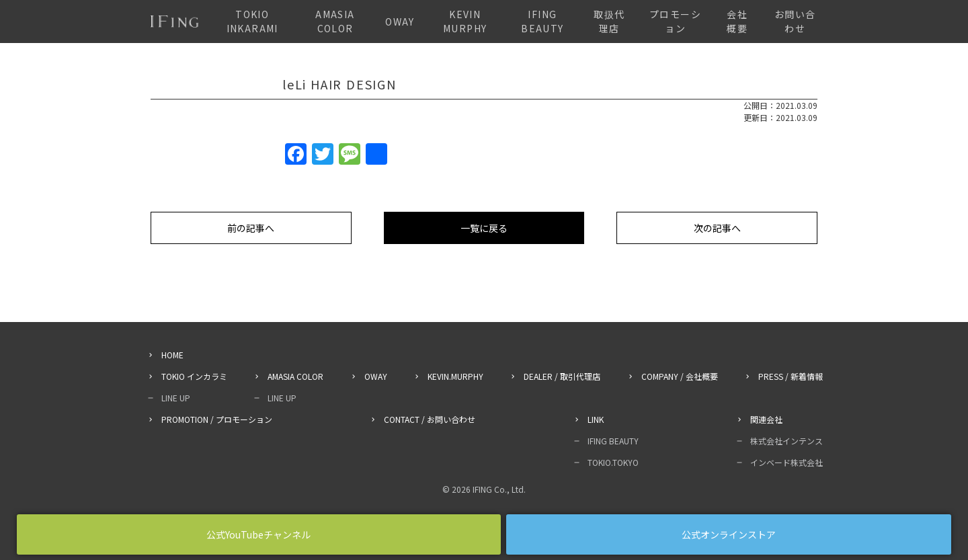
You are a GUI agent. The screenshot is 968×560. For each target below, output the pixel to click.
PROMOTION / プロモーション (217, 419)
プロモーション (675, 21)
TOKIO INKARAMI (252, 21)
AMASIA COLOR (335, 21)
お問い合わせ (795, 21)
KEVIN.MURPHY (455, 376)
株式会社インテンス (787, 441)
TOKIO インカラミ (194, 376)
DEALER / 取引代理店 (562, 376)
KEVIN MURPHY (465, 21)
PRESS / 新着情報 (791, 376)
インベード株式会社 (787, 462)
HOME (172, 355)
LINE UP (176, 398)
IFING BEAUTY (542, 21)
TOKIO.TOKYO (613, 462)
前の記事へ (251, 228)
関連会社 (766, 419)
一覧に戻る (484, 228)
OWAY (400, 22)
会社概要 (737, 21)
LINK (596, 419)
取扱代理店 (609, 21)
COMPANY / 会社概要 (680, 376)
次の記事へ (717, 228)
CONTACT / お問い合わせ (430, 419)
